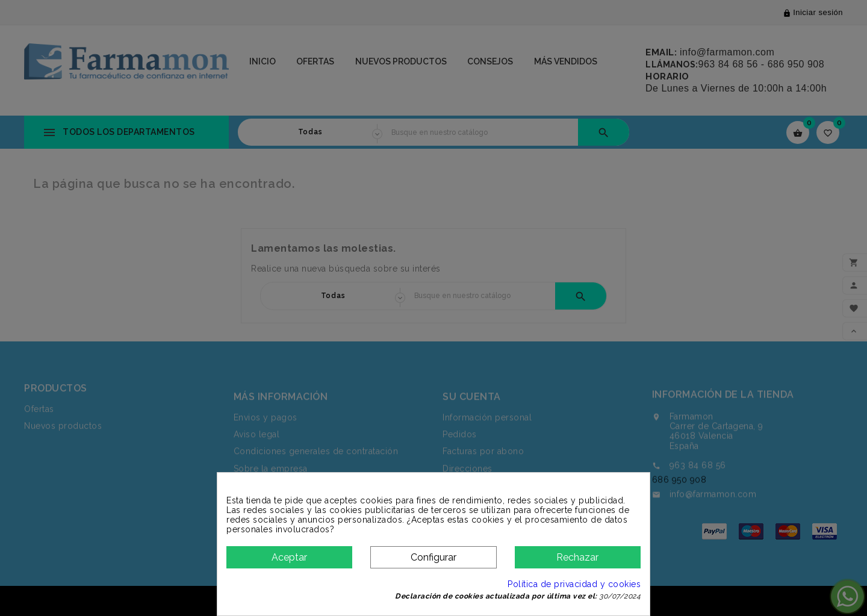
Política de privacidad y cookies (574, 584)
